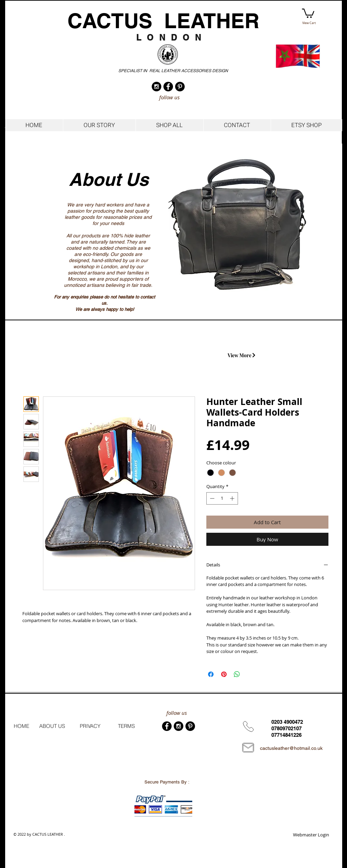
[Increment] (233, 498)
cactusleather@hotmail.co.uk (291, 748)
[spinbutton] (222, 498)
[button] (308, 13)
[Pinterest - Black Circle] (180, 87)
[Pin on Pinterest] (224, 674)
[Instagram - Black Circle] (156, 87)
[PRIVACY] (90, 726)
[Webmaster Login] (311, 835)
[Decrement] (212, 498)
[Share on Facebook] (211, 674)
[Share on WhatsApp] (237, 674)
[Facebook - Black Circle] (168, 87)
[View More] (242, 355)
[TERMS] (126, 726)
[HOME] (21, 726)
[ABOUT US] (52, 726)
